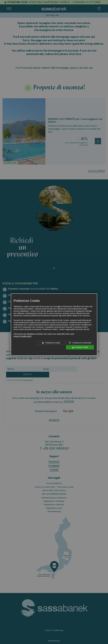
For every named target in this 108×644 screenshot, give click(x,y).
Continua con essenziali (80, 343)
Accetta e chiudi (80, 347)
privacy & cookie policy (23, 336)
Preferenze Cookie (51, 343)
